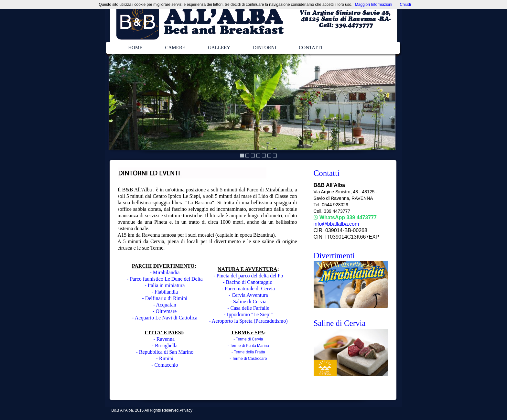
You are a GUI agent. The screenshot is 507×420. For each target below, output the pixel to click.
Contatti (327, 173)
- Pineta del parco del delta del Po (248, 276)
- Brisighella (165, 345)
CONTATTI (310, 48)
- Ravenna (165, 339)
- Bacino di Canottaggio (248, 282)
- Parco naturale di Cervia (248, 289)
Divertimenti (334, 256)
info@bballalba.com (336, 224)
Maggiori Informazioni (374, 5)
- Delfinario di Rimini (165, 298)
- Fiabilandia (165, 292)
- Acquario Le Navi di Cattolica (165, 318)
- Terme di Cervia (248, 339)
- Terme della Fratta (248, 352)
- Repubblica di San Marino (165, 352)
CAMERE (175, 48)
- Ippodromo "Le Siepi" (248, 314)
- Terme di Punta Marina (248, 346)
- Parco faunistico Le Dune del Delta (165, 279)
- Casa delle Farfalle (248, 308)
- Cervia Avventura (248, 295)
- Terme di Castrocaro (248, 359)
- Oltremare (165, 311)
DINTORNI (264, 48)
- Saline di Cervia (248, 302)
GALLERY (219, 48)
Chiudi (405, 5)
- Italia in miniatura (165, 285)
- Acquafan (165, 305)
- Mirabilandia (165, 272)
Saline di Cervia (340, 323)
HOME (135, 48)
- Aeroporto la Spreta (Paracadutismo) (248, 321)
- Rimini (165, 358)
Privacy (186, 410)
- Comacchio (165, 365)
